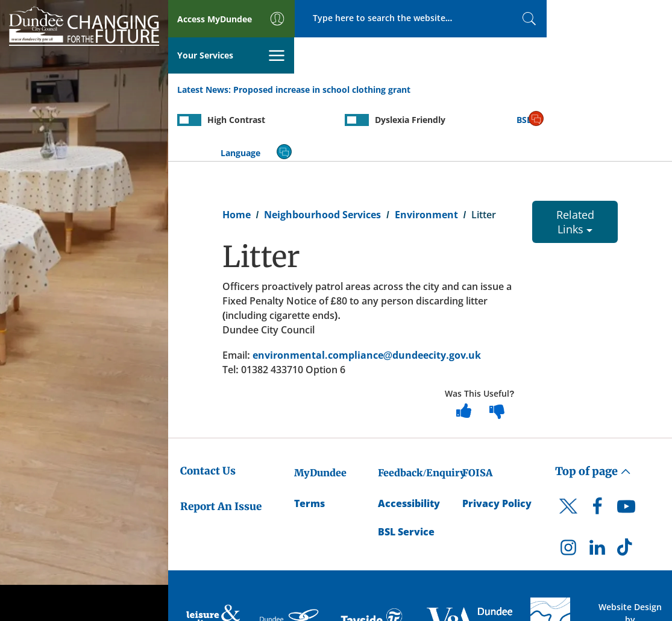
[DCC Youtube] (626, 449)
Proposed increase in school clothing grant (322, 53)
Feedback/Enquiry (422, 413)
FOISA (477, 413)
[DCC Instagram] (568, 490)
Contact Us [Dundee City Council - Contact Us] (208, 411)
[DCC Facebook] (597, 449)
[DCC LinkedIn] (597, 490)
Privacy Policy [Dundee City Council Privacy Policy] (497, 443)
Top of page (593, 411)
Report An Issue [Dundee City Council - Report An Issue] (221, 446)
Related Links (575, 162)
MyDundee (320, 413)
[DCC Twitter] (568, 456)
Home (237, 154)
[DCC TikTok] (626, 490)
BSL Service (406, 471)
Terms (309, 443)
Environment (426, 154)
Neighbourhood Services (322, 154)
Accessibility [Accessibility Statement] (409, 443)
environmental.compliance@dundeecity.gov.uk (367, 295)
